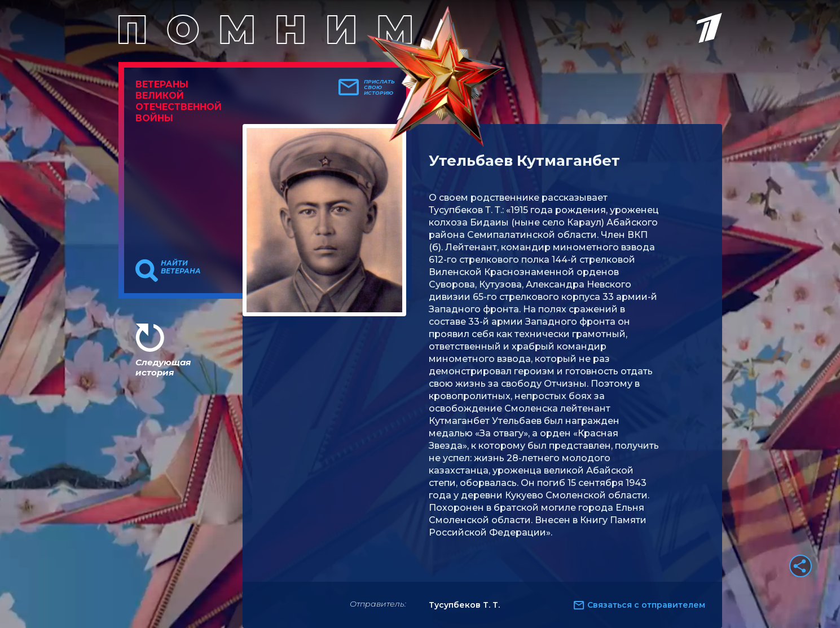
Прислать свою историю (379, 87)
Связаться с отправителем (646, 605)
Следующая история (163, 367)
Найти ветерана (181, 267)
